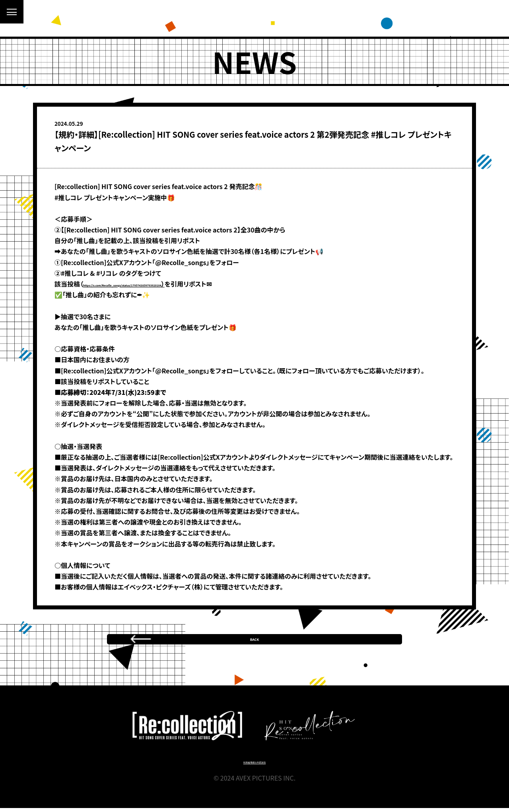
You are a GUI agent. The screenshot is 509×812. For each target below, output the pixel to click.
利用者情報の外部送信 (255, 765)
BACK (255, 635)
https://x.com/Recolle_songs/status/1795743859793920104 (175, 284)
